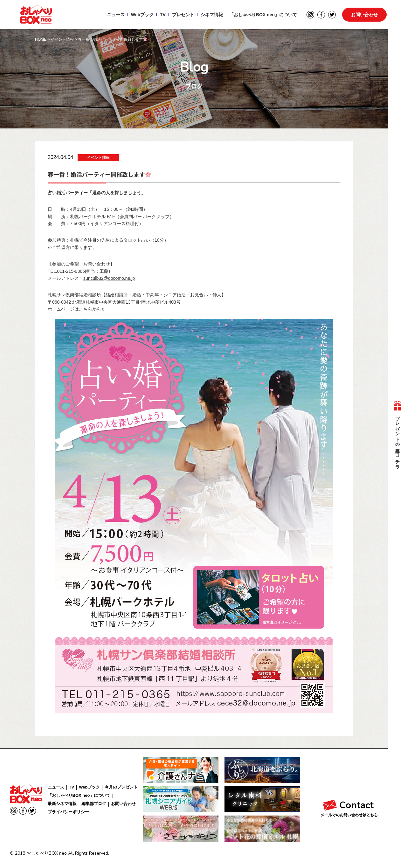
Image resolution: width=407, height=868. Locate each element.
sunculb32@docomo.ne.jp (109, 278)
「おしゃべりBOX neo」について (263, 15)
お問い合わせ (364, 15)
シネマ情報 (212, 15)
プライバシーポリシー (68, 812)
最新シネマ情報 (62, 804)
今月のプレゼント (121, 787)
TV (163, 15)
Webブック (142, 15)
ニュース (116, 15)
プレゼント (183, 15)
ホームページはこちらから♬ (76, 309)
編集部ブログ (94, 804)
